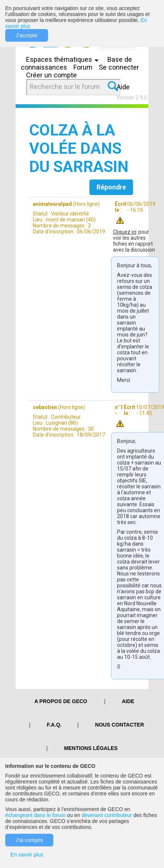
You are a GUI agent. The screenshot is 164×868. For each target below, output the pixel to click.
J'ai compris (29, 840)
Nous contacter (119, 725)
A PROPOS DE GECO (61, 701)
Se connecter (119, 67)
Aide (123, 87)
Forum (83, 67)
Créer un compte (51, 75)
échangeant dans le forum (35, 815)
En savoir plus (27, 855)
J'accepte (27, 35)
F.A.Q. (54, 725)
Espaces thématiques (64, 59)
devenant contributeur (107, 815)
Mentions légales (91, 748)
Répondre (111, 187)
